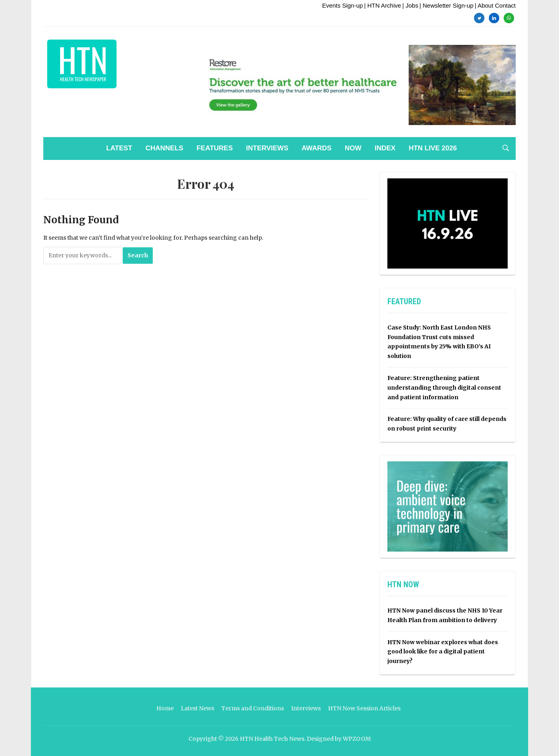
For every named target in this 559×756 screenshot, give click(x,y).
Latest (119, 148)
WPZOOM (357, 739)
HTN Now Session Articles (364, 708)
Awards (317, 148)
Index (385, 148)
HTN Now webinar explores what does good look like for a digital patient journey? (443, 652)
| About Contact (495, 5)
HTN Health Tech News (272, 739)
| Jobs (410, 5)
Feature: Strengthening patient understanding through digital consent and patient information (444, 388)
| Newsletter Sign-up (447, 5)
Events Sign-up (342, 5)
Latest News (197, 708)
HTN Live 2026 (433, 148)
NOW (353, 148)
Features (215, 148)
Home (165, 708)
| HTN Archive (383, 5)
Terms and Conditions (253, 708)
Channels (164, 148)
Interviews (267, 148)
